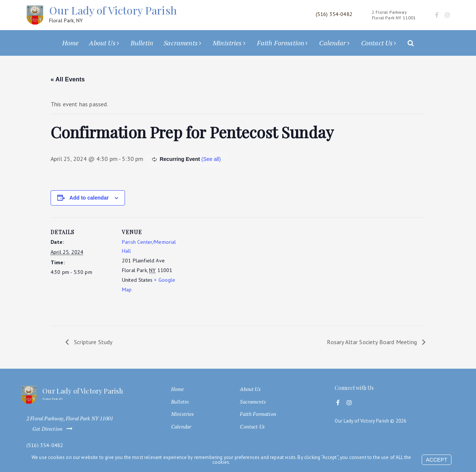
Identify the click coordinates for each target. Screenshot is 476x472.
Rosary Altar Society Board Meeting (373, 342)
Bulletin (142, 43)
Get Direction (54, 429)
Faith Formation (281, 43)
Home (70, 43)
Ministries (227, 43)
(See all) (211, 159)
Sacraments (181, 43)
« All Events (68, 79)
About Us (102, 43)
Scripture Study (93, 342)
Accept (437, 460)
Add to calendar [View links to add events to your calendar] (89, 198)
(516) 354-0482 (45, 445)
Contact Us (377, 43)
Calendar (332, 43)
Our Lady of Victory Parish (113, 14)
